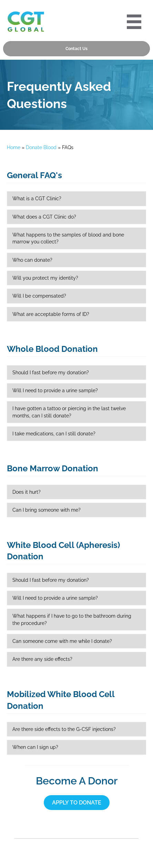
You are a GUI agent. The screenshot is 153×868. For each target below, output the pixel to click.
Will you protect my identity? (45, 278)
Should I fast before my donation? (51, 373)
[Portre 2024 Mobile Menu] (134, 22)
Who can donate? (32, 260)
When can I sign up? (35, 747)
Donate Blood (41, 147)
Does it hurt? (27, 492)
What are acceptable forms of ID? (51, 314)
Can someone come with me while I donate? (62, 641)
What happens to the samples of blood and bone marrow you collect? (68, 238)
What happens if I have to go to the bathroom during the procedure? (72, 619)
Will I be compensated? (39, 296)
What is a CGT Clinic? (37, 199)
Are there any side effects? (42, 659)
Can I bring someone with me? (47, 510)
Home (14, 147)
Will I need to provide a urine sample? (55, 390)
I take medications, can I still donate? (54, 434)
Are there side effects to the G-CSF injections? (64, 729)
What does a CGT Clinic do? (44, 217)
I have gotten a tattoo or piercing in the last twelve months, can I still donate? (69, 412)
